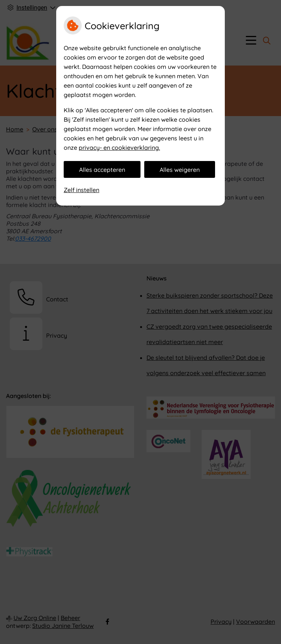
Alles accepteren (102, 170)
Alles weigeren (180, 170)
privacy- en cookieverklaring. (119, 148)
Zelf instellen (81, 190)
